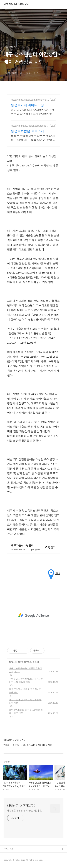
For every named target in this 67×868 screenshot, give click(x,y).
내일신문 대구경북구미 (16, 4)
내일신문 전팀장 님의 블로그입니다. (24, 811)
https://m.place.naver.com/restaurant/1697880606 (29, 126)
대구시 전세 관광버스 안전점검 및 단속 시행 (25, 701)
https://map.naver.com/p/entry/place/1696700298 (30, 100)
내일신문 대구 (15, 662)
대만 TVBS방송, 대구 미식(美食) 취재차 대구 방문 (26, 712)
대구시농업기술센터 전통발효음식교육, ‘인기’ (25, 670)
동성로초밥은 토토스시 (27, 131)
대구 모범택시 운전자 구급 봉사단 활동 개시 (25, 691)
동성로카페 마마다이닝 (27, 105)
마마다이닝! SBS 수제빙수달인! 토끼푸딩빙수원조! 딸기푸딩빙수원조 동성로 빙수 (33, 112)
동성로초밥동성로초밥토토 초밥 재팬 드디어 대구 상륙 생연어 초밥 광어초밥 (33, 138)
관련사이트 (8, 849)
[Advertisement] (33, 615)
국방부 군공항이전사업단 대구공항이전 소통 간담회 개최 (26, 680)
